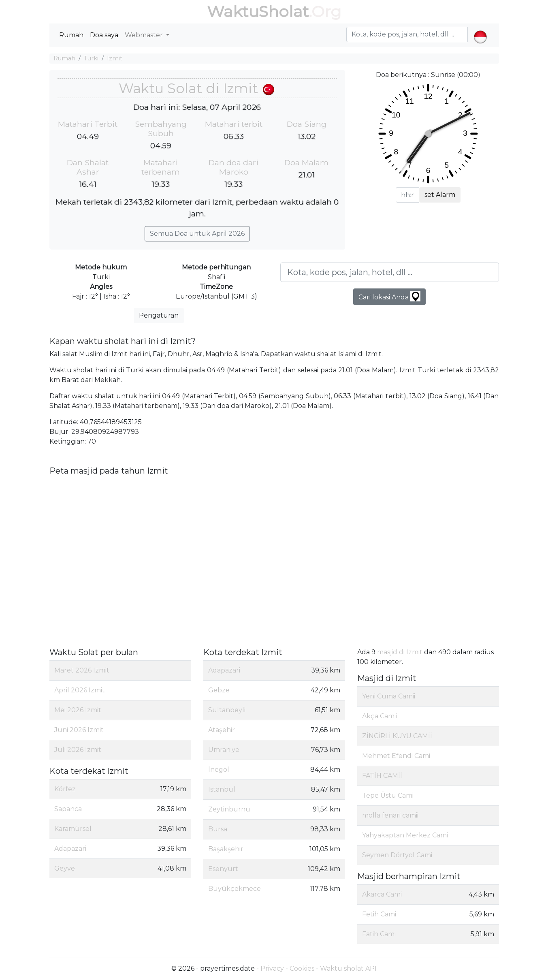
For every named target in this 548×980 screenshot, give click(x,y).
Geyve (65, 868)
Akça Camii (380, 716)
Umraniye (224, 750)
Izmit (115, 58)
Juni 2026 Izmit (79, 730)
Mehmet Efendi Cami (396, 756)
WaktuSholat (258, 12)
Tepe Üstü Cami (388, 795)
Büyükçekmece (235, 889)
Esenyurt (223, 869)
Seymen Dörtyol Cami (397, 855)
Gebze (219, 690)
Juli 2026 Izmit (78, 750)
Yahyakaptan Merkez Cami (405, 835)
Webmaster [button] (145, 35)
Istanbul (222, 789)
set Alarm (440, 195)
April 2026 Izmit (80, 690)
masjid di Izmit (400, 652)
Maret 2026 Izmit (82, 670)
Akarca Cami (382, 894)
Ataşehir (222, 730)
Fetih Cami (379, 914)
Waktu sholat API (348, 968)
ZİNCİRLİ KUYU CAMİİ (397, 736)
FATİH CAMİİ (382, 776)
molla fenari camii (390, 815)
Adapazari (70, 849)
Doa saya (104, 35)
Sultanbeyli (227, 710)
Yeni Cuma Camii (389, 696)
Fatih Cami (379, 934)
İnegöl (219, 770)
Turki (91, 58)
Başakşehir (226, 849)
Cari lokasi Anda (389, 296)
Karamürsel (73, 829)
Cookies (302, 968)
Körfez (65, 789)
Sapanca (68, 809)
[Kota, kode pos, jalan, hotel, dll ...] (390, 272)
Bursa (218, 829)
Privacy (272, 968)
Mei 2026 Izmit (78, 710)
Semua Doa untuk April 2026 (197, 234)
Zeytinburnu (229, 809)
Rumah (71, 35)
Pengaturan (159, 315)
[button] (480, 30)
